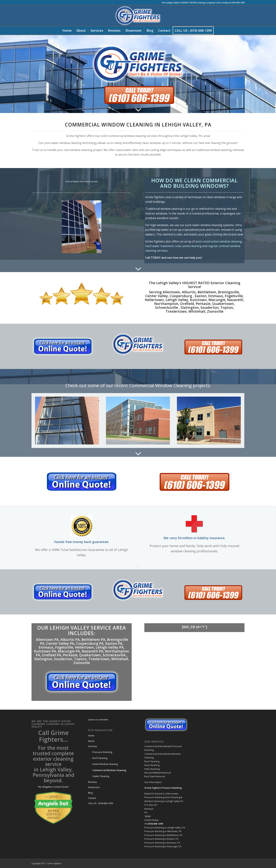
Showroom (94, 787)
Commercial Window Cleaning (109, 770)
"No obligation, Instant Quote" (53, 787)
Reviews (92, 782)
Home (91, 736)
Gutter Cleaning (101, 776)
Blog (90, 793)
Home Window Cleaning (105, 764)
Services (93, 746)
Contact (92, 798)
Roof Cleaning (100, 758)
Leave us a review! (98, 719)
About (91, 741)
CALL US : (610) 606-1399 (100, 803)
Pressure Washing (102, 752)
